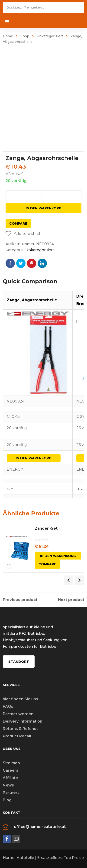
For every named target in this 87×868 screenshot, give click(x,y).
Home (8, 36)
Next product (71, 600)
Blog (7, 800)
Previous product (20, 600)
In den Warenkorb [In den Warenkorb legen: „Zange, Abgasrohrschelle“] (34, 458)
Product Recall (17, 736)
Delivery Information (23, 721)
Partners (11, 793)
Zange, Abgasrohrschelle (32, 300)
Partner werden (18, 714)
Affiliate (10, 778)
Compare (18, 223)
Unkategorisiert (50, 36)
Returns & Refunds (21, 729)
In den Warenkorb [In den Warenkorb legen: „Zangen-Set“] (58, 556)
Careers (11, 770)
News (8, 785)
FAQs (8, 706)
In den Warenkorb (44, 208)
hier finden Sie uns (20, 699)
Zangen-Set (46, 528)
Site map (11, 763)
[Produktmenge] (44, 195)
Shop (25, 36)
